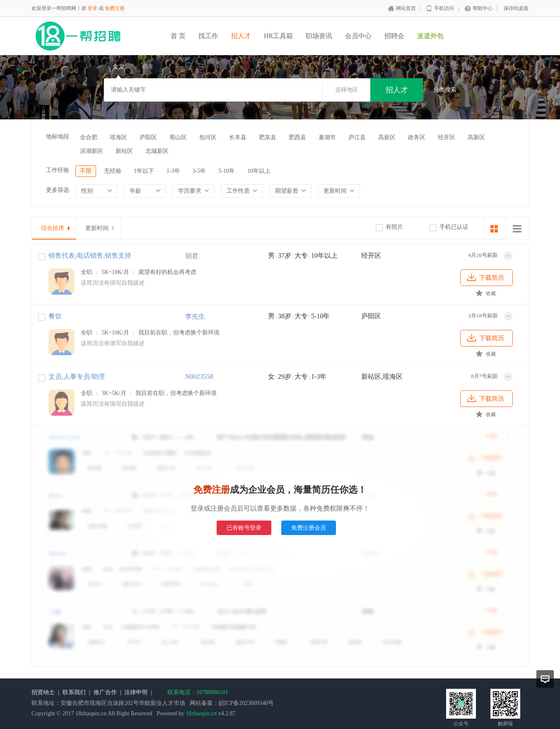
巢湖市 (327, 137)
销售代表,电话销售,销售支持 (90, 256)
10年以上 (259, 171)
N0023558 (199, 377)
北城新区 (157, 151)
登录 (92, 8)
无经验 (113, 171)
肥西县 (297, 137)
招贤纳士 (43, 692)
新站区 (124, 151)
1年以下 (144, 171)
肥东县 (268, 137)
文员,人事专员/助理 (77, 377)
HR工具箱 (278, 36)
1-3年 (173, 171)
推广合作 (105, 692)
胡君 (192, 256)
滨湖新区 (92, 151)
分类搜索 (445, 90)
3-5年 (199, 171)
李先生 (195, 316)
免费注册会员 (309, 528)
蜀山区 (178, 137)
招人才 (241, 36)
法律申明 (136, 692)
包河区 (208, 137)
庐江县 (357, 137)
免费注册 (115, 8)
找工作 (208, 36)
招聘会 (394, 36)
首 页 (178, 36)
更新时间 (97, 228)
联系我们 (74, 692)
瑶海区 (118, 137)
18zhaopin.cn (201, 713)
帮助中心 (483, 8)
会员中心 (358, 36)
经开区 (447, 137)
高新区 (387, 137)
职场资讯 (319, 36)
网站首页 (406, 8)
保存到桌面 (516, 8)
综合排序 (53, 228)
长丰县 (238, 137)
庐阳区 (148, 137)
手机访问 (444, 8)
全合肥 (89, 137)
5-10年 (227, 171)
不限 (86, 171)
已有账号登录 (244, 528)
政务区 (417, 137)
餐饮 (55, 316)
